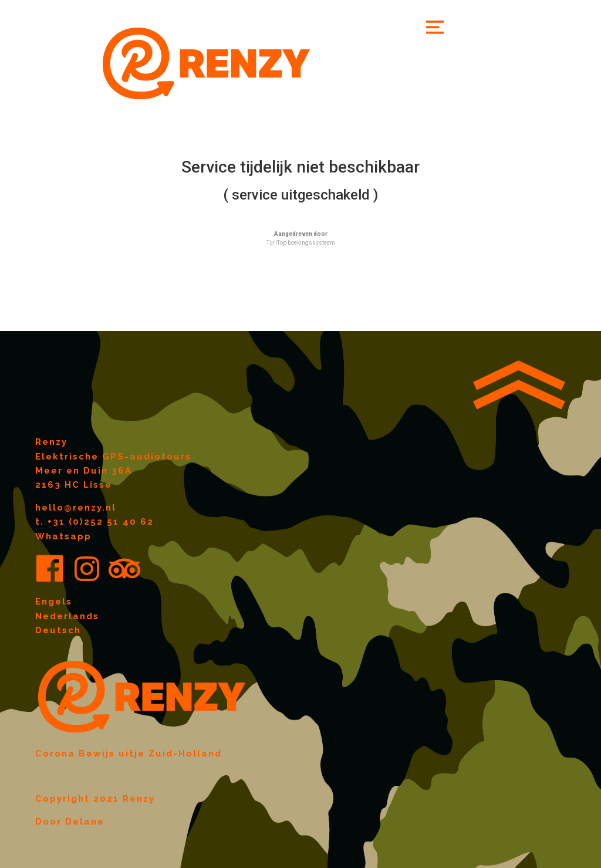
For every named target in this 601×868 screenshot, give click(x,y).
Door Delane (70, 822)
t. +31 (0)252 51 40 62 (94, 522)
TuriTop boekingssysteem (301, 243)
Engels (54, 602)
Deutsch (58, 630)
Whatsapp (63, 536)
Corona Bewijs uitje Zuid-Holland (129, 754)
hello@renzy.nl (76, 508)
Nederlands (67, 616)
